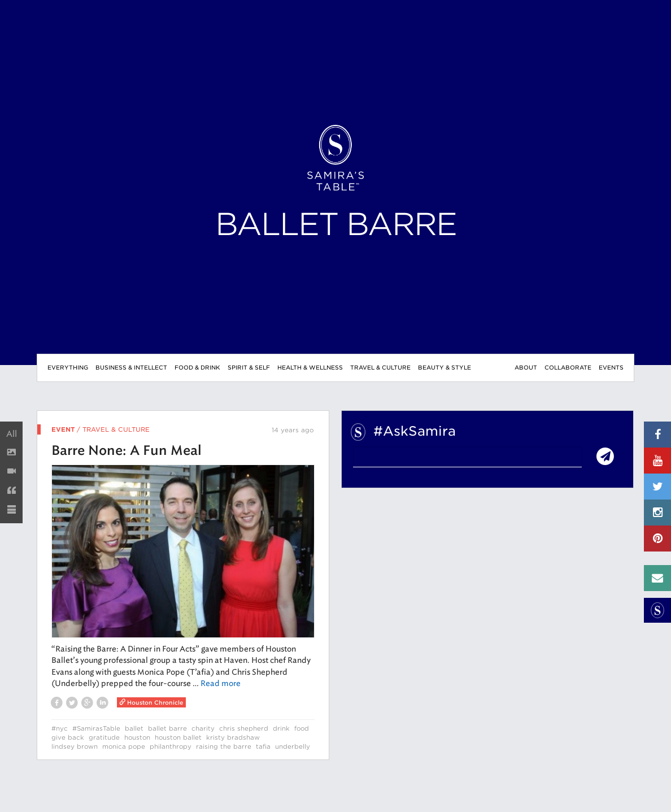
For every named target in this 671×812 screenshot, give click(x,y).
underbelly (293, 746)
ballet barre (167, 728)
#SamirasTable (96, 728)
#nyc (60, 728)
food (302, 728)
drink (281, 728)
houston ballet (178, 737)
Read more (221, 683)
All (12, 434)
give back (68, 737)
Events (611, 367)
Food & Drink (197, 367)
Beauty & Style (445, 367)
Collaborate (568, 367)
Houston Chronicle (151, 702)
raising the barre (224, 746)
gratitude (104, 737)
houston (137, 737)
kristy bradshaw (233, 737)
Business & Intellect (131, 367)
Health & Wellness (310, 367)
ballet (134, 728)
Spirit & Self (249, 367)
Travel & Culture (380, 367)
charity (203, 728)
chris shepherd (244, 728)
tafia (263, 746)
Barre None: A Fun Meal (127, 451)
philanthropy (171, 746)
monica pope (124, 746)
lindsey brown (75, 746)
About (526, 367)
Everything (68, 367)
